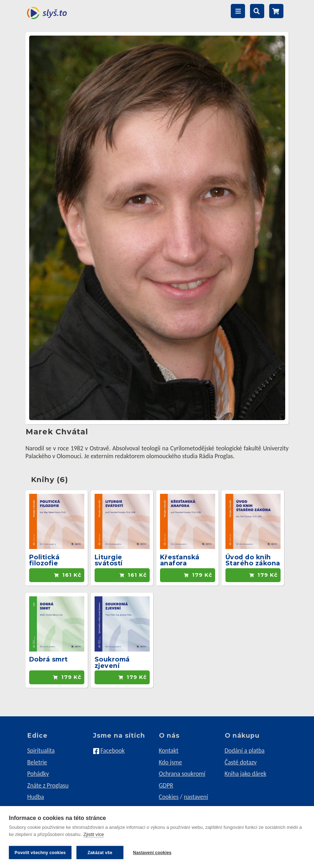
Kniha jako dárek (246, 774)
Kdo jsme (171, 762)
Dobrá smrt (49, 659)
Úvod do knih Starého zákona (253, 560)
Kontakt (169, 751)
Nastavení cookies (153, 853)
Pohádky (38, 774)
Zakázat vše (100, 853)
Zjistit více (94, 835)
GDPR (166, 785)
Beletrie (37, 762)
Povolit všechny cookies (40, 853)
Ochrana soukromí (182, 774)
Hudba (36, 797)
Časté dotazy (241, 762)
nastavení (196, 797)
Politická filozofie (44, 560)
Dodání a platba (245, 751)
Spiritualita (41, 751)
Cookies (169, 797)
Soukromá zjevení (112, 662)
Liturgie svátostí (109, 560)
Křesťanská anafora (180, 560)
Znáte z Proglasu (48, 785)
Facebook (112, 751)
